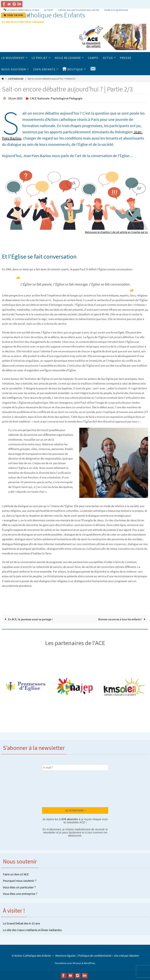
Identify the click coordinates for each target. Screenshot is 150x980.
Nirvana (77, 963)
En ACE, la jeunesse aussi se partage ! (28, 619)
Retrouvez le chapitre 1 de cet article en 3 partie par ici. (115, 232)
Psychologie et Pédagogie (70, 98)
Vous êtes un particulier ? (19, 887)
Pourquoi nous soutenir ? (20, 880)
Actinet (49, 10)
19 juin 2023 (16, 98)
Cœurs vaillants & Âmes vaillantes (79, 10)
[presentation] (58, 788)
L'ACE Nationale (16, 79)
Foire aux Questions (116, 10)
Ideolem (134, 955)
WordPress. (89, 963)
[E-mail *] (75, 767)
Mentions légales (66, 955)
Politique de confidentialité (94, 955)
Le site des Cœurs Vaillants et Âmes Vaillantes (32, 930)
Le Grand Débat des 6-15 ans (21, 923)
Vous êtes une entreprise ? (20, 893)
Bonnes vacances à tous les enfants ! (122, 619)
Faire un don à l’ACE (16, 874)
